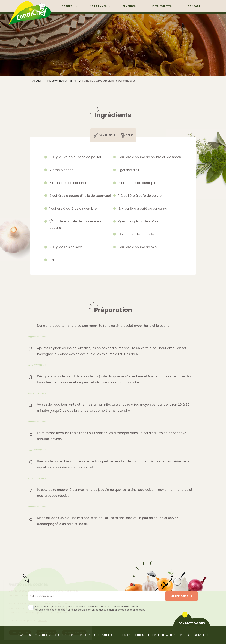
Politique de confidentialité (152, 635)
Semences (129, 6)
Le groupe (67, 6)
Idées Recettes (162, 6)
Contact (194, 6)
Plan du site (26, 635)
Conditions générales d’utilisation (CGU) (98, 635)
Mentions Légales (51, 635)
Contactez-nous (192, 623)
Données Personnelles (193, 635)
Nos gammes (98, 6)
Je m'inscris (180, 596)
